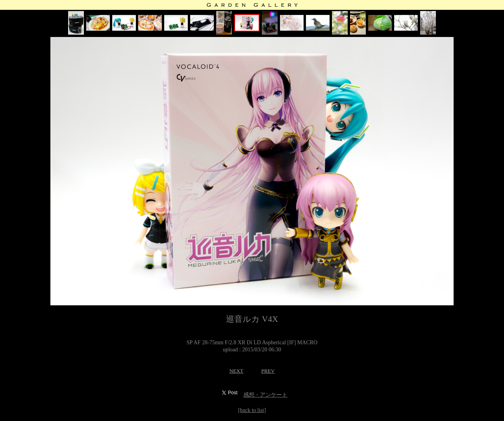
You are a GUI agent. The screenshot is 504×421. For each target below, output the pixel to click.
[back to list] (252, 410)
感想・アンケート (265, 395)
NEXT (236, 371)
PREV (268, 371)
